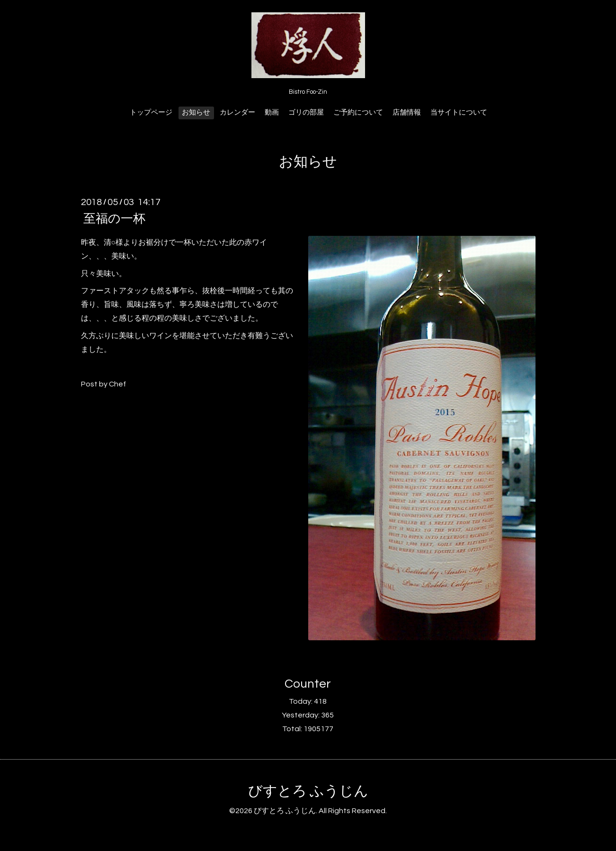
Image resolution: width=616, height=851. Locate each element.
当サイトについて (459, 112)
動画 (272, 112)
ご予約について (358, 112)
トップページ (151, 112)
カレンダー (237, 112)
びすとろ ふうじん (308, 791)
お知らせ (196, 112)
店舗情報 (407, 112)
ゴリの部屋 (306, 112)
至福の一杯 (114, 219)
